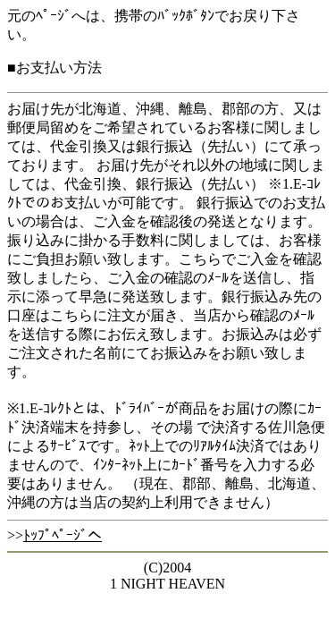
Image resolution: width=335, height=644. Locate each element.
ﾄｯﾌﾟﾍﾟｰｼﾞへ (63, 535)
